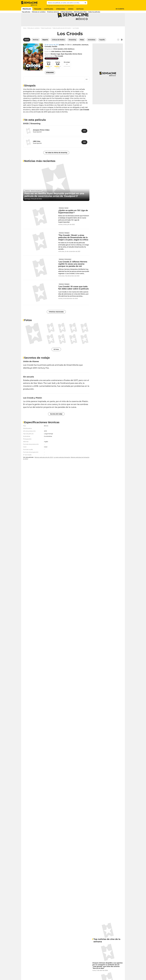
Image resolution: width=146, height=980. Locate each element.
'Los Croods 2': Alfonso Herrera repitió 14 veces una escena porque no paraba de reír (73, 272)
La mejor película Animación (62, 465)
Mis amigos (67, 70)
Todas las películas (46, 36)
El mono (62, 6)
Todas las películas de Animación (62, 36)
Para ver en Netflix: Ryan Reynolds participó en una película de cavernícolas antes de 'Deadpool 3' (54, 203)
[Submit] (85, 3)
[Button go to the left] (118, 48)
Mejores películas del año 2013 (44, 465)
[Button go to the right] (122, 48)
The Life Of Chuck (69, 6)
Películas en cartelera (34, 36)
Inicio (25, 36)
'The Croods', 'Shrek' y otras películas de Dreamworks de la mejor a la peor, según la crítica (73, 246)
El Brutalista (56, 6)
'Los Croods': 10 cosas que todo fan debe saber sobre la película (73, 296)
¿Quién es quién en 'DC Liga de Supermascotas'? (73, 220)
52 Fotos (56, 357)
